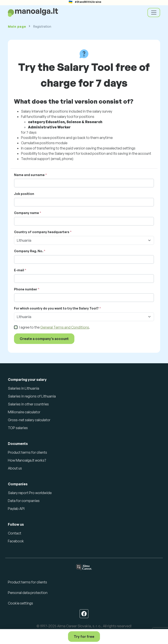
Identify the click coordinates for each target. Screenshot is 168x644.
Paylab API (16, 509)
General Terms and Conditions (65, 327)
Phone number (26, 289)
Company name (26, 213)
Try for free (84, 637)
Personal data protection (28, 593)
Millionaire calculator (24, 412)
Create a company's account (44, 339)
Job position (24, 194)
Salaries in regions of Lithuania (32, 396)
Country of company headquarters (42, 232)
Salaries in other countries (28, 404)
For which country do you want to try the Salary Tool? (56, 308)
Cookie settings (20, 603)
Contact (15, 533)
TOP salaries (18, 428)
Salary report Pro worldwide (30, 493)
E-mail (19, 270)
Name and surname (29, 175)
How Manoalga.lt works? (27, 460)
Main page (17, 26)
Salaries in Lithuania (24, 388)
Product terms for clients (27, 452)
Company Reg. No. (29, 251)
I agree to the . (55, 327)
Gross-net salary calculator (29, 420)
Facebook (16, 541)
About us (15, 468)
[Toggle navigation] (154, 13)
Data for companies (24, 501)
